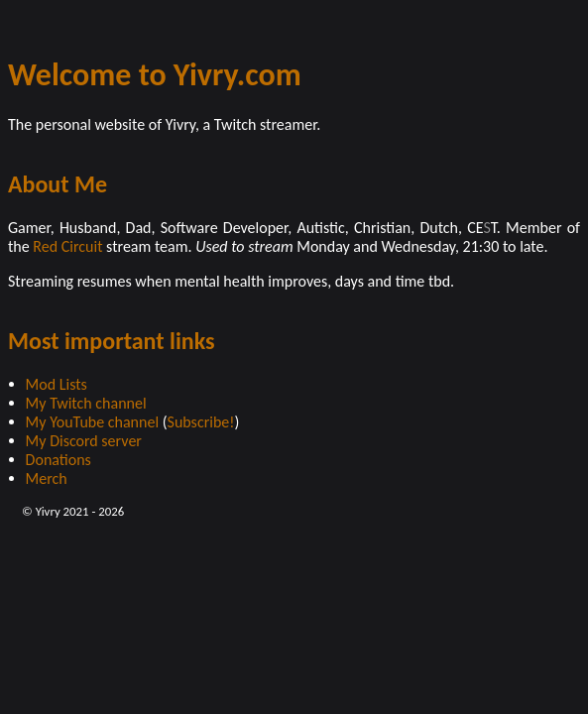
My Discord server (84, 441)
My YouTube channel (92, 422)
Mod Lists (57, 384)
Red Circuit (67, 246)
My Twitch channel (86, 403)
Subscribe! (201, 422)
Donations (59, 460)
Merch (47, 478)
